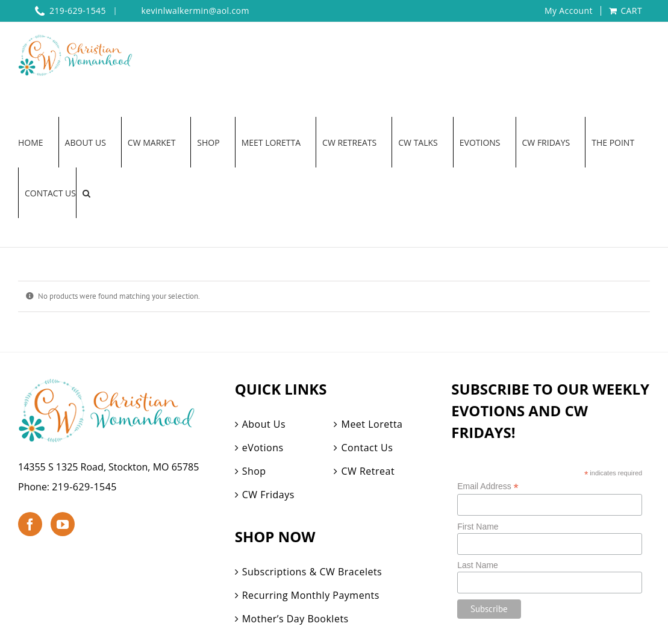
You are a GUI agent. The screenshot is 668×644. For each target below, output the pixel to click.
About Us (264, 424)
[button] (86, 193)
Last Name (478, 565)
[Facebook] (30, 524)
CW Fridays (268, 495)
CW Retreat (368, 471)
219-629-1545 (84, 487)
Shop (254, 471)
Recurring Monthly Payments (311, 595)
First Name (478, 527)
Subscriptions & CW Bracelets (312, 572)
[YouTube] (63, 524)
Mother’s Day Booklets (295, 619)
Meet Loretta (372, 424)
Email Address (488, 486)
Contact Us (367, 448)
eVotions (263, 448)
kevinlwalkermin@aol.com (195, 11)
